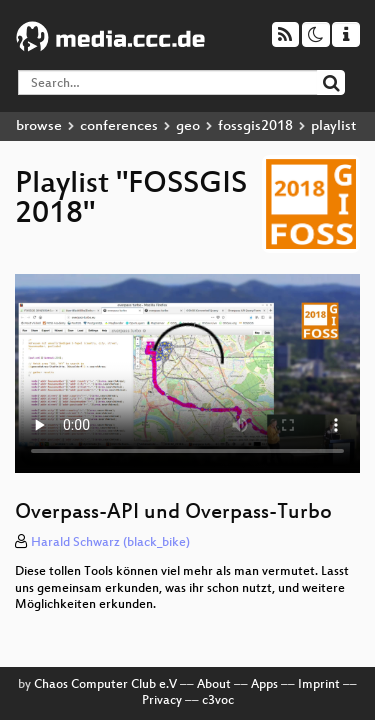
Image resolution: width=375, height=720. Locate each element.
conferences (119, 126)
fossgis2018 (255, 126)
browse (39, 126)
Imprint (319, 685)
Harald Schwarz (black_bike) (110, 543)
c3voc (218, 701)
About (214, 685)
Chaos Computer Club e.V (105, 685)
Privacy (162, 701)
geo (188, 126)
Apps (264, 685)
